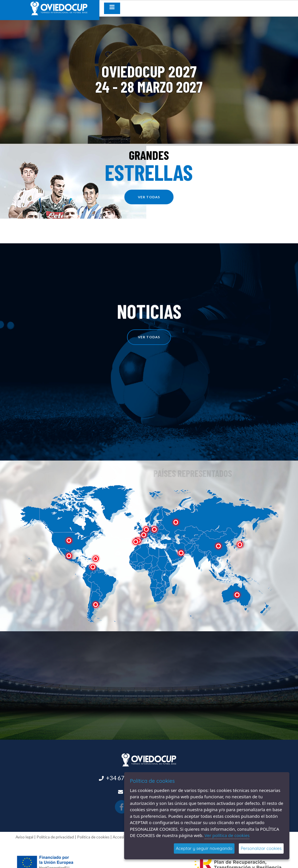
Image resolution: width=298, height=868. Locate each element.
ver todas (152, 197)
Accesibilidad (124, 837)
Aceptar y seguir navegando (204, 848)
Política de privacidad (55, 837)
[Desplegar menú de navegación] (112, 8)
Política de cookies (93, 837)
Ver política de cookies (227, 835)
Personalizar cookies (261, 848)
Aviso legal (24, 837)
